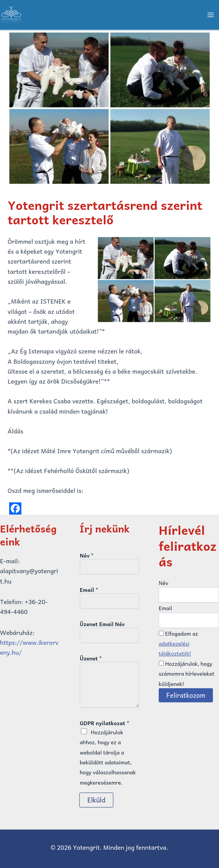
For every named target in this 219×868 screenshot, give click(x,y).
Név (87, 555)
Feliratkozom (186, 695)
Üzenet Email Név (102, 624)
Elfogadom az (178, 643)
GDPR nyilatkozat (105, 723)
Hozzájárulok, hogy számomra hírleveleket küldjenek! (187, 674)
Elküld (96, 800)
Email (89, 590)
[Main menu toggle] (211, 15)
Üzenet (91, 658)
